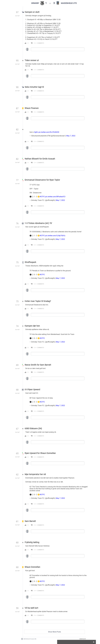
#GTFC (42, 197)
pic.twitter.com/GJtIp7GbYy (55, 236)
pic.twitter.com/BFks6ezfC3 (55, 197)
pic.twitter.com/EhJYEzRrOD (49, 132)
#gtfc (36, 132)
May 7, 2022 (71, 136)
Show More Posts (54, 632)
